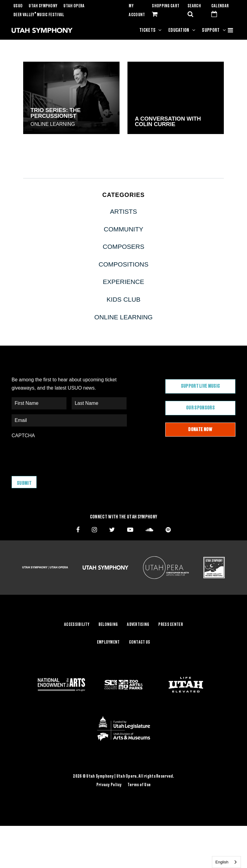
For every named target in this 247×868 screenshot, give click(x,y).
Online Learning (53, 124)
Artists (123, 211)
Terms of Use (139, 784)
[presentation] (58, 454)
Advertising (138, 624)
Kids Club (124, 299)
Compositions (123, 264)
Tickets (147, 30)
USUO (18, 6)
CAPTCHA (23, 436)
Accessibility (77, 624)
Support (211, 30)
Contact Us (140, 641)
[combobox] (226, 862)
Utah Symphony (43, 6)
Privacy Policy (109, 784)
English (222, 862)
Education (179, 30)
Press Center (170, 624)
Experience (123, 282)
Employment (108, 641)
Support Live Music (200, 386)
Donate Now (200, 430)
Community (123, 229)
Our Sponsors (200, 408)
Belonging (108, 624)
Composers (124, 247)
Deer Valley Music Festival (39, 15)
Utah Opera (74, 6)
